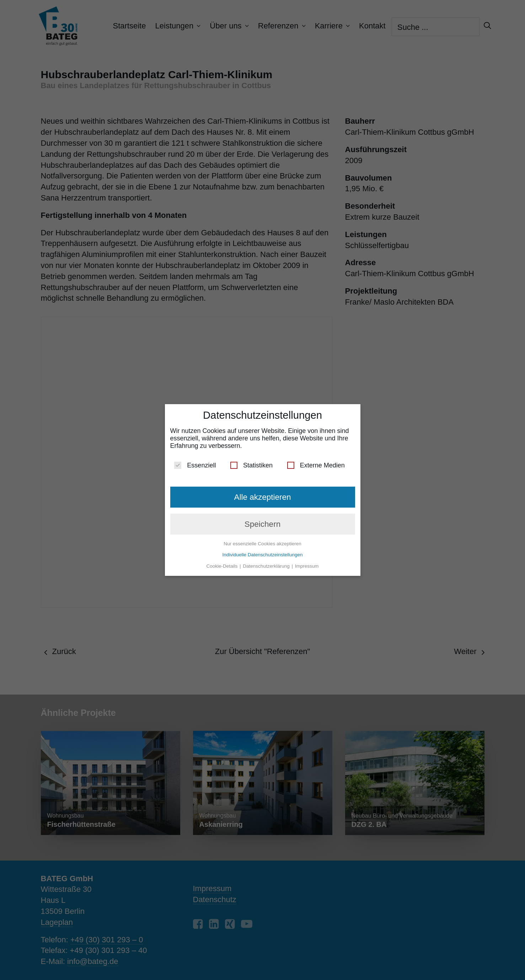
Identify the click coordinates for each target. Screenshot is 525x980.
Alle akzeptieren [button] (262, 494)
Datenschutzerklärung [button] (267, 563)
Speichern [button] (262, 521)
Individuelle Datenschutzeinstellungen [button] (263, 552)
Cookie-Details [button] (223, 563)
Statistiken (251, 463)
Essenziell (195, 463)
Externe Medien (316, 463)
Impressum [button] (307, 563)
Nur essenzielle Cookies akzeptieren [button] (262, 541)
